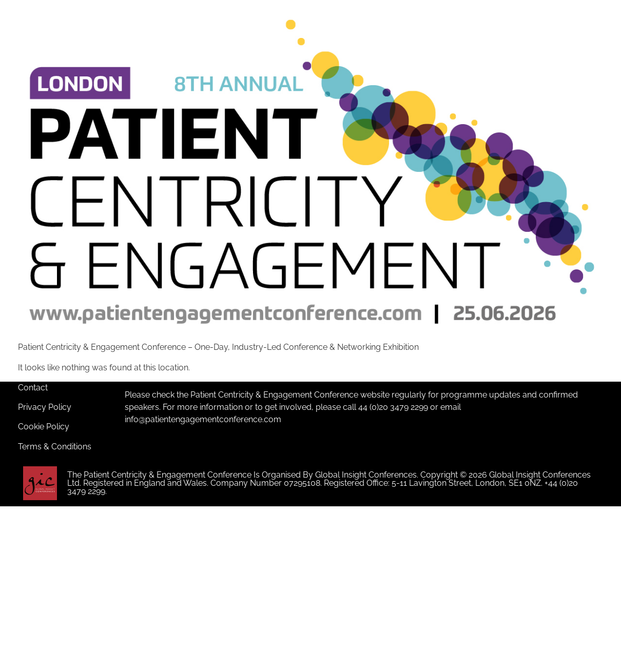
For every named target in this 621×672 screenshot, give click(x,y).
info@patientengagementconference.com (203, 419)
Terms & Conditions (55, 447)
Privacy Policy (45, 407)
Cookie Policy (44, 427)
